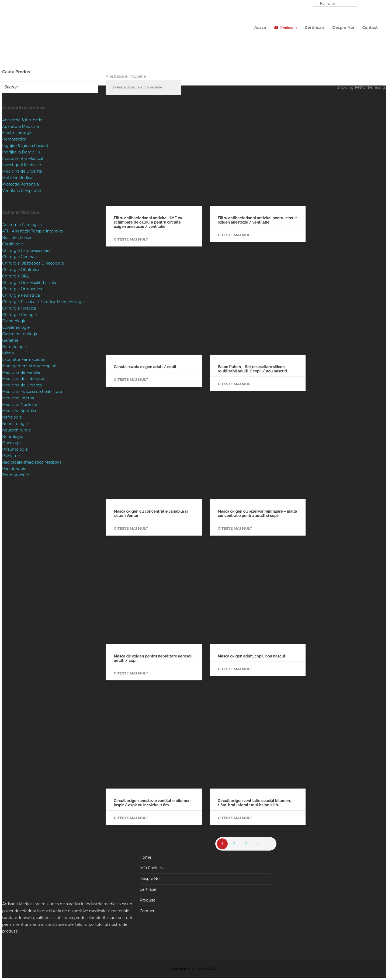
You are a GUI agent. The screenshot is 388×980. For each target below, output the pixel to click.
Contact (370, 28)
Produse (287, 28)
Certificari (314, 28)
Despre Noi (343, 28)
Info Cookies (151, 868)
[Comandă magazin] (143, 87)
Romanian (325, 4)
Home (145, 857)
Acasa (260, 28)
